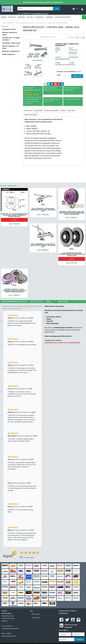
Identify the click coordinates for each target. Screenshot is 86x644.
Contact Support (61, 302)
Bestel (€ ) (77, 76)
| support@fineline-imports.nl (39, 14)
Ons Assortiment (36, 618)
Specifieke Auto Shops (63, 17)
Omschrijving (28, 110)
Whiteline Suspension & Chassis (10, 34)
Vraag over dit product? (31, 115)
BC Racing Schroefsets (9, 29)
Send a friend (71, 110)
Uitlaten (30, 17)
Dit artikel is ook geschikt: (51, 110)
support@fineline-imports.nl (11, 629)
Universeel (50, 17)
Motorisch (12, 17)
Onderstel (21, 17)
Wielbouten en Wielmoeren (11, 51)
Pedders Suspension (8, 54)
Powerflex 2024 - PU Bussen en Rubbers (11, 39)
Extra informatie (38, 110)
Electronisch (39, 17)
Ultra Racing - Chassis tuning (11, 43)
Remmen (4, 17)
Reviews (63, 110)
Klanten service (36, 614)
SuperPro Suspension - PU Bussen (10, 47)
